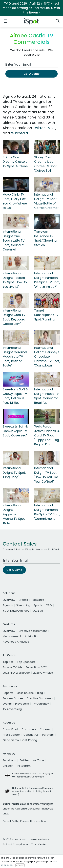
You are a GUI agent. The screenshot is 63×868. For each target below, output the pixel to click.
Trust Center (39, 844)
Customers (29, 729)
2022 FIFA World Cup (16, 673)
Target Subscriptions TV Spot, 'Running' (46, 315)
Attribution (32, 636)
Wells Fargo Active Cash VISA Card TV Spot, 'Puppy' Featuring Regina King (47, 435)
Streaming (23, 605)
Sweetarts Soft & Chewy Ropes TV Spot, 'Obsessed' (15, 431)
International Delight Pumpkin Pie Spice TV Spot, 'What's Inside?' (47, 280)
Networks (38, 600)
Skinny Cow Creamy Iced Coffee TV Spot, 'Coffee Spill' (46, 164)
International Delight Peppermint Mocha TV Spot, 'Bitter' (14, 514)
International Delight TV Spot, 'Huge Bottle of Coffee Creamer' (47, 201)
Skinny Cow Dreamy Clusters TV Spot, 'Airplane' (15, 162)
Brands (23, 600)
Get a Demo (11, 740)
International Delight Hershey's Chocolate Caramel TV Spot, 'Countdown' (47, 357)
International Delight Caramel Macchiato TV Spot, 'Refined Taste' (15, 357)
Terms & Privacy (39, 840)
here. (6, 814)
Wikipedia (20, 133)
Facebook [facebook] (9, 760)
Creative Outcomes (40, 698)
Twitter (39, 128)
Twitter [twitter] (24, 760)
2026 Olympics (43, 673)
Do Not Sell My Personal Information (24, 821)
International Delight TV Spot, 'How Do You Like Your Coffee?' (46, 475)
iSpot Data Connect (16, 611)
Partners (48, 735)
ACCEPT (20, 865)
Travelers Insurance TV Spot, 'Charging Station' (45, 238)
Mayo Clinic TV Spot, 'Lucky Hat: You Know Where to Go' (15, 201)
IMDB (51, 128)
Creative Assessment (33, 631)
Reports (8, 693)
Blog (40, 693)
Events (7, 704)
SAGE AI (38, 611)
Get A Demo (32, 74)
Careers (45, 729)
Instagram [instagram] (24, 766)
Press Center (11, 735)
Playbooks (22, 704)
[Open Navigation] (5, 21)
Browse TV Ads (12, 667)
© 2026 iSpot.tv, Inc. (14, 840)
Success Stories (13, 698)
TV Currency (41, 704)
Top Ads (8, 662)
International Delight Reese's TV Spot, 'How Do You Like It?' (15, 280)
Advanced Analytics (16, 642)
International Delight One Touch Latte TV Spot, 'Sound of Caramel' (14, 241)
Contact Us (31, 735)
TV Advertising (12, 709)
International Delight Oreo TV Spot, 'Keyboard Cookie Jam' (14, 317)
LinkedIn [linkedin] (8, 766)
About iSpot (10, 729)
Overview (9, 600)
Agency (8, 605)
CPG (49, 605)
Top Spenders (26, 662)
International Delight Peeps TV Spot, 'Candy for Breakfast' (47, 396)
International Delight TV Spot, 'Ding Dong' (14, 473)
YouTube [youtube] (38, 760)
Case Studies (25, 693)
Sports (38, 605)
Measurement (12, 636)
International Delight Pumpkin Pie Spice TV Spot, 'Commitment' (47, 512)
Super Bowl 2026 (37, 667)
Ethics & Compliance (15, 844)
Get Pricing (30, 740)
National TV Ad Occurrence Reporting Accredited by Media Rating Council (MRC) (33, 791)
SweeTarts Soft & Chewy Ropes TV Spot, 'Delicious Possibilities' (15, 396)
